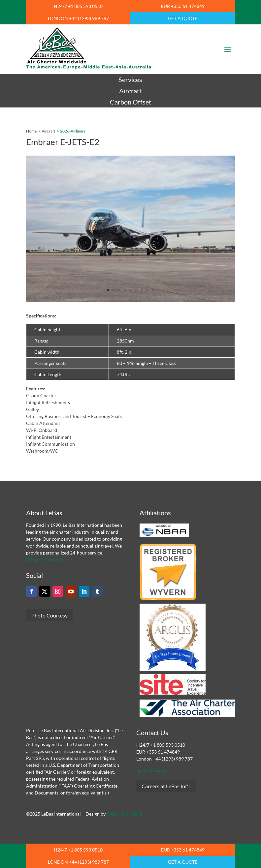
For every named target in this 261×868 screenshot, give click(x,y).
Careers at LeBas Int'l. (166, 786)
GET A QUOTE (183, 18)
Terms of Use (59, 560)
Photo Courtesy (49, 615)
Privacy (34, 560)
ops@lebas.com (152, 770)
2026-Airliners (73, 131)
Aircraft (48, 131)
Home (31, 131)
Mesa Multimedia (124, 814)
